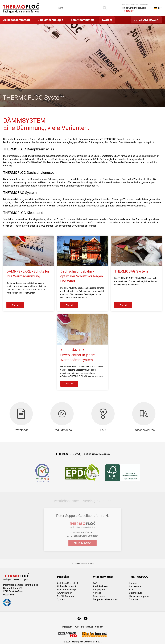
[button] (158, 8)
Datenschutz (136, 593)
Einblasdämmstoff (67, 586)
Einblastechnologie (67, 590)
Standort (133, 599)
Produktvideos (100, 586)
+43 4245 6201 (128, 11)
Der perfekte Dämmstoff (106, 599)
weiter (15, 305)
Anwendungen (65, 593)
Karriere (133, 583)
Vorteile (97, 593)
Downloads (99, 596)
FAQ (95, 583)
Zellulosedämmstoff (67, 583)
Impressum (135, 586)
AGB (131, 590)
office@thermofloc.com (134, 8)
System (61, 599)
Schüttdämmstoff (66, 596)
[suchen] (105, 8)
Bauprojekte (99, 590)
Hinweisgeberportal (139, 596)
